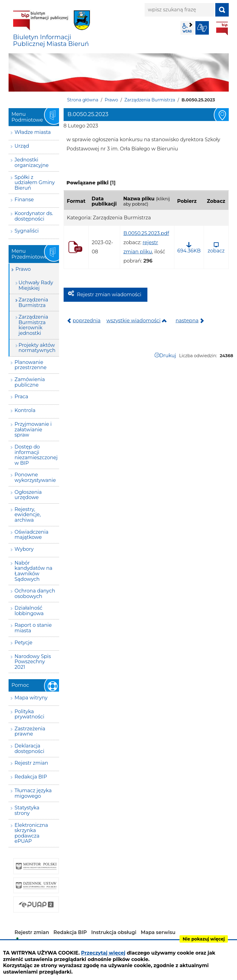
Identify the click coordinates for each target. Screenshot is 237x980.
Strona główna (83, 100)
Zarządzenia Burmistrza (150, 100)
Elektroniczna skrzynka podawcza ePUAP (31, 833)
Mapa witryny (31, 698)
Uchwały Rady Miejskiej (36, 285)
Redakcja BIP (31, 777)
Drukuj (168, 356)
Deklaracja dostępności (30, 749)
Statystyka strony (27, 810)
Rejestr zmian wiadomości (109, 295)
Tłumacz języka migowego (33, 793)
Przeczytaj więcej (103, 953)
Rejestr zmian (31, 763)
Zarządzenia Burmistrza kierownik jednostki (33, 325)
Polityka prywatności (30, 714)
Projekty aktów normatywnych (37, 348)
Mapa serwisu (158, 932)
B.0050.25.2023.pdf (146, 233)
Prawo (111, 100)
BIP (222, 28)
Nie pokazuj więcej (204, 939)
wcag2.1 (187, 28)
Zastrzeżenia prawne (30, 731)
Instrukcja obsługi (114, 932)
